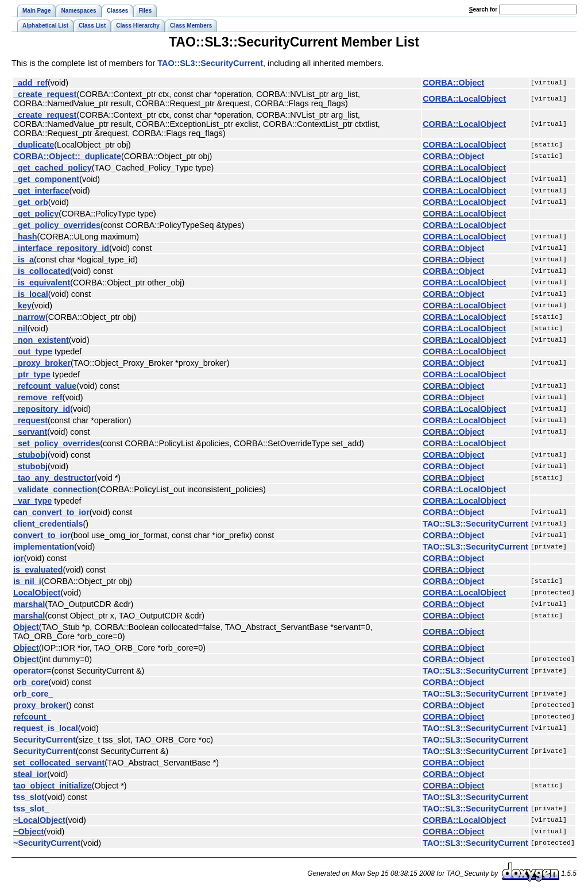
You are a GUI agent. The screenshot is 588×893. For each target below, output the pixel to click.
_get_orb (31, 202)
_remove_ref (38, 397)
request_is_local (46, 728)
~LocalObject (39, 820)
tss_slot (29, 797)
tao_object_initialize (53, 786)
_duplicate (34, 145)
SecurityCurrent (45, 740)
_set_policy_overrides (57, 443)
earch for (483, 9)
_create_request (45, 94)
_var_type (32, 501)
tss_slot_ (31, 809)
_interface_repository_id (61, 248)
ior (18, 558)
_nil (20, 328)
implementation (44, 547)
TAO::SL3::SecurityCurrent (210, 63)
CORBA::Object (453, 83)
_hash (25, 237)
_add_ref (30, 83)
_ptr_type (32, 374)
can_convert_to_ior (51, 512)
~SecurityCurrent (47, 843)
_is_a (24, 260)
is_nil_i (27, 581)
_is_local (31, 294)
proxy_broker (40, 705)
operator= (32, 671)
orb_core (31, 682)
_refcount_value (45, 386)
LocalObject (37, 593)
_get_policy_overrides (57, 225)
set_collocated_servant (59, 763)
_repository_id (42, 409)
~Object (28, 832)
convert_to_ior (42, 535)
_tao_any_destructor (54, 478)
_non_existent (41, 340)
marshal (29, 604)
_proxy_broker (42, 363)
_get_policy (36, 214)
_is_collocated (42, 271)
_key (22, 306)
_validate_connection (55, 489)
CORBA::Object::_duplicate (67, 156)
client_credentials (48, 524)
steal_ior (30, 774)
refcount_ (32, 717)
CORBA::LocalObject (464, 99)
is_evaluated (38, 570)
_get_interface (41, 191)
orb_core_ (33, 694)
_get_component (46, 179)
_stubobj (30, 455)
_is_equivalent (42, 283)
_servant (30, 432)
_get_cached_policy (53, 168)
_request (30, 420)
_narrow (29, 317)
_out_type (33, 351)
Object (26, 627)
